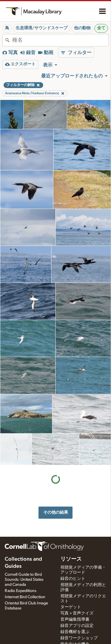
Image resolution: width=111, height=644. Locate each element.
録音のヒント (73, 579)
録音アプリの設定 (77, 626)
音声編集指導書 (75, 619)
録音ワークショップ (79, 638)
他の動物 (82, 28)
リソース (71, 559)
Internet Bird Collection (25, 597)
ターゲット (71, 607)
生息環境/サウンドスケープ (42, 28)
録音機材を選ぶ (75, 632)
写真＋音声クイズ (77, 613)
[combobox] (60, 40)
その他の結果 (56, 512)
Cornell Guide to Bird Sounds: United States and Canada (24, 580)
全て (101, 28)
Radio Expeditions (21, 591)
